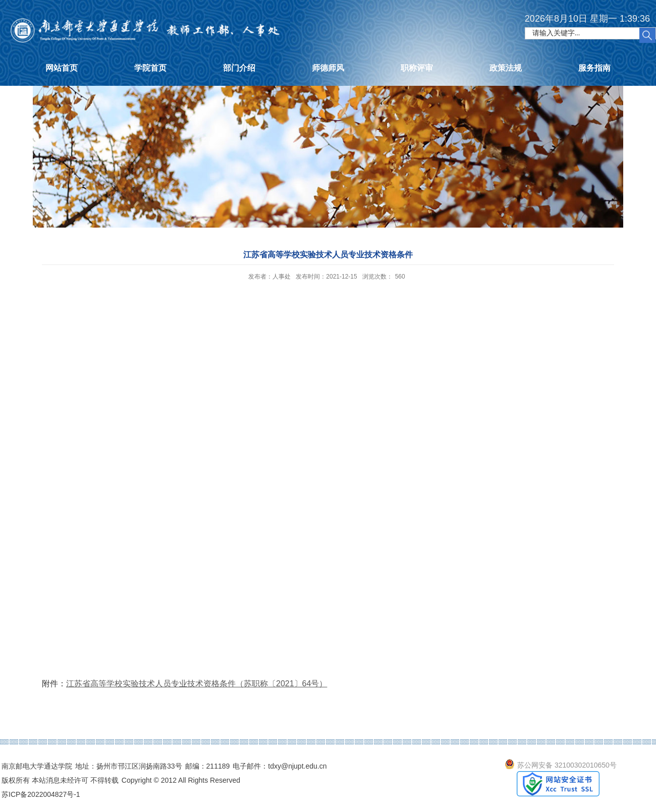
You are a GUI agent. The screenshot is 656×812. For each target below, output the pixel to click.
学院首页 (150, 68)
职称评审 (417, 68)
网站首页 (62, 68)
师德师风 (328, 68)
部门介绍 (239, 68)
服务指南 (594, 68)
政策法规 (506, 68)
